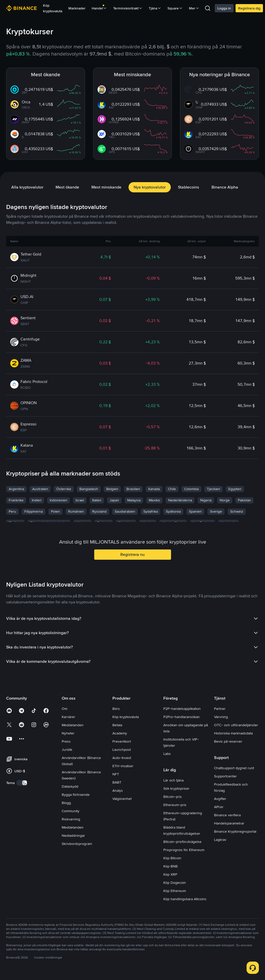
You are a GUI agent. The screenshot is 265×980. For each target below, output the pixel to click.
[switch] (22, 783)
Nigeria (206, 500)
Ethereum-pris (175, 805)
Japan (114, 500)
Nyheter (68, 733)
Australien (40, 489)
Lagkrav (220, 840)
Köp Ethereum (175, 891)
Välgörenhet (122, 799)
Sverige (216, 511)
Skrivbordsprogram (77, 844)
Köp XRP (170, 874)
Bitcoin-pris (173, 797)
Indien (37, 500)
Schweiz (237, 511)
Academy (120, 733)
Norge (225, 500)
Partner (220, 709)
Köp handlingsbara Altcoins (185, 899)
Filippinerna (34, 511)
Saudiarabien (125, 511)
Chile (172, 489)
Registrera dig (249, 8)
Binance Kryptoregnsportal (235, 831)
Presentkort (122, 741)
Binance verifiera (227, 815)
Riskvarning (71, 819)
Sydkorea (173, 511)
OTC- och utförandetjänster (236, 725)
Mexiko (154, 500)
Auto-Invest (122, 758)
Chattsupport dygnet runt (234, 768)
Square (175, 8)
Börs (116, 709)
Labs (167, 754)
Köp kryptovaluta (53, 8)
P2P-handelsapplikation (182, 709)
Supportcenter (225, 776)
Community (71, 811)
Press (66, 741)
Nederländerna (180, 500)
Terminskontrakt (128, 8)
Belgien (112, 489)
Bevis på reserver (228, 741)
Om (65, 709)
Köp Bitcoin (172, 858)
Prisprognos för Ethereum (184, 850)
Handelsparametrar (229, 823)
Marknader (77, 8)
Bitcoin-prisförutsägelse (182, 842)
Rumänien (76, 511)
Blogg (66, 803)
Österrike (64, 489)
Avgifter (220, 799)
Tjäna (155, 8)
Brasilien (133, 489)
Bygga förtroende (76, 795)
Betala (117, 725)
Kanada (154, 489)
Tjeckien (214, 489)
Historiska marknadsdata (233, 733)
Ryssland (99, 511)
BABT (117, 782)
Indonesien (59, 500)
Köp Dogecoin (175, 883)
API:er (219, 807)
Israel (80, 500)
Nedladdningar (73, 835)
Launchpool (122, 750)
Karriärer (68, 717)
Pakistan (244, 500)
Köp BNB (171, 866)
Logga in (224, 8)
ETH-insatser (123, 766)
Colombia (191, 489)
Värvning (221, 717)
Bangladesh (89, 489)
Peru (12, 511)
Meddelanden (73, 725)
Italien (97, 500)
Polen (55, 511)
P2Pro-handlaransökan (182, 717)
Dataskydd (70, 786)
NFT (116, 774)
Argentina (16, 489)
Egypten (235, 489)
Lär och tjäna (173, 780)
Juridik (67, 750)
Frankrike (16, 500)
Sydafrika (151, 511)
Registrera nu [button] (132, 554)
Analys (118, 790)
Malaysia (134, 500)
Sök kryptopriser (176, 788)
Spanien (195, 511)
